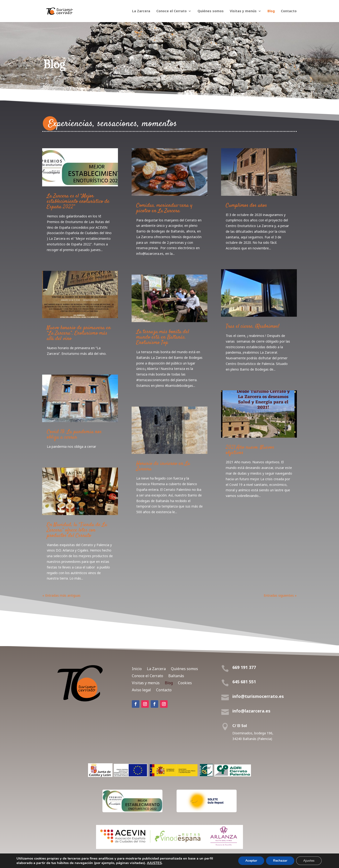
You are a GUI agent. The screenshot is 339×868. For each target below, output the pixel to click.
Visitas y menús (243, 11)
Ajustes (309, 861)
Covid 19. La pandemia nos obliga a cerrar (74, 434)
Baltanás (176, 675)
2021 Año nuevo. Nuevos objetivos (250, 450)
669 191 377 (244, 667)
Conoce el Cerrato (172, 11)
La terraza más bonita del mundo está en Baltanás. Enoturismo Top (163, 337)
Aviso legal (141, 689)
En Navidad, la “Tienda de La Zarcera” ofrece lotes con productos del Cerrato (77, 530)
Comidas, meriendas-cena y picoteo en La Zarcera (164, 208)
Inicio (137, 668)
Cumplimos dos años (246, 205)
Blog (271, 11)
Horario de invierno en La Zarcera (163, 466)
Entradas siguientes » (280, 595)
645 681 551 (244, 682)
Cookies (185, 682)
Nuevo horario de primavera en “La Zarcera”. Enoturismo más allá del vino (79, 333)
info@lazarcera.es (251, 711)
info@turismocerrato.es (258, 696)
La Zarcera (141, 11)
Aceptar (251, 861)
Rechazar (280, 861)
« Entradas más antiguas (61, 595)
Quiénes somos (211, 11)
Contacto (289, 11)
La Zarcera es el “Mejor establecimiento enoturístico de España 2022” (78, 201)
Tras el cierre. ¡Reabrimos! (253, 326)
